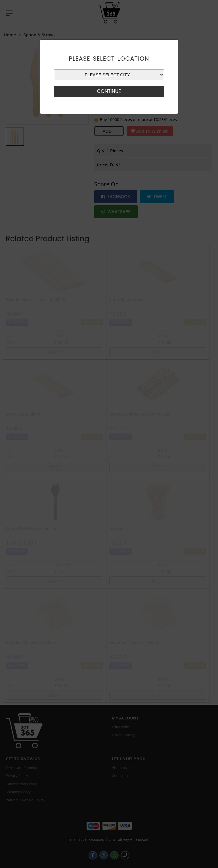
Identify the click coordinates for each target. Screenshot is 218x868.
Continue (109, 91)
